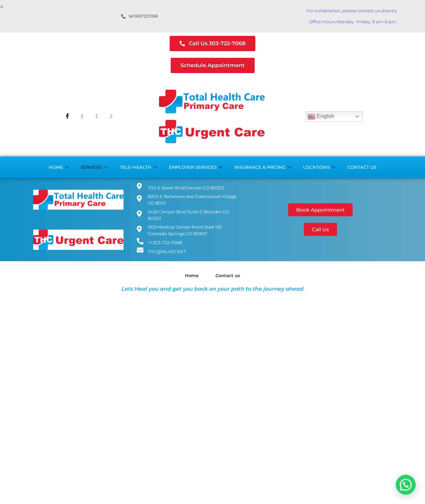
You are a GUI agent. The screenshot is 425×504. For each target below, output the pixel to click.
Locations (319, 167)
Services (94, 167)
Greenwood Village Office (57, 6)
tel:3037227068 (139, 16)
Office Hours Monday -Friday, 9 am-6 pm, (353, 22)
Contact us (362, 167)
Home (59, 167)
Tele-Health (138, 167)
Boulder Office (45, 19)
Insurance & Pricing (263, 167)
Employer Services (196, 167)
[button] (406, 485)
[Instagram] (97, 117)
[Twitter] (82, 117)
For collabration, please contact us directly (352, 11)
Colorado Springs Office (55, 26)
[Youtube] (111, 117)
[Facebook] (67, 117)
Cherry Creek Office (51, 13)
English (321, 117)
